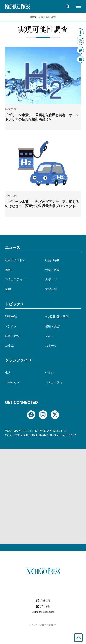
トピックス (14, 304)
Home (33, 17)
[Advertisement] (43, 496)
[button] (68, 6)
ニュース (13, 248)
